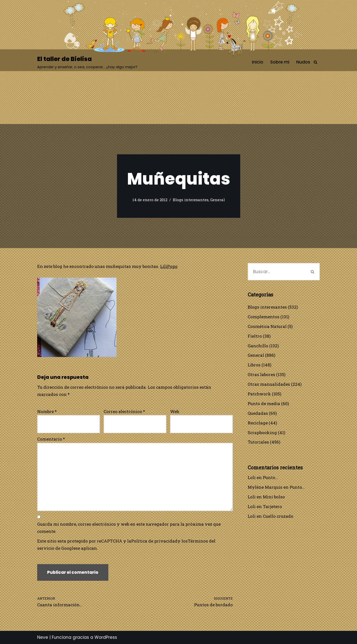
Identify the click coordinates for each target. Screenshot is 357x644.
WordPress (106, 637)
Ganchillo (258, 346)
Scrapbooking (262, 433)
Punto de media (264, 403)
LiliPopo (169, 266)
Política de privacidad (154, 541)
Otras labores (261, 374)
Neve (43, 637)
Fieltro (255, 336)
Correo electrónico (124, 411)
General (218, 200)
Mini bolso (274, 497)
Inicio (258, 62)
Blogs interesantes (191, 200)
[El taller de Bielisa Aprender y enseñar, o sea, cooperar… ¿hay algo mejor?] (87, 62)
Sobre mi (280, 62)
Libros (254, 365)
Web (175, 411)
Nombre (47, 411)
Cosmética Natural (267, 326)
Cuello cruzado (278, 516)
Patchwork (259, 394)
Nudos (303, 62)
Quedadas (258, 413)
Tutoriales (258, 442)
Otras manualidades (269, 384)
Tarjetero (272, 506)
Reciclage (258, 423)
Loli (252, 477)
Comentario (51, 439)
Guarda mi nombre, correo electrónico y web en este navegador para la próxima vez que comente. (129, 528)
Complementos (264, 317)
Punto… (270, 477)
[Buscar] (315, 62)
